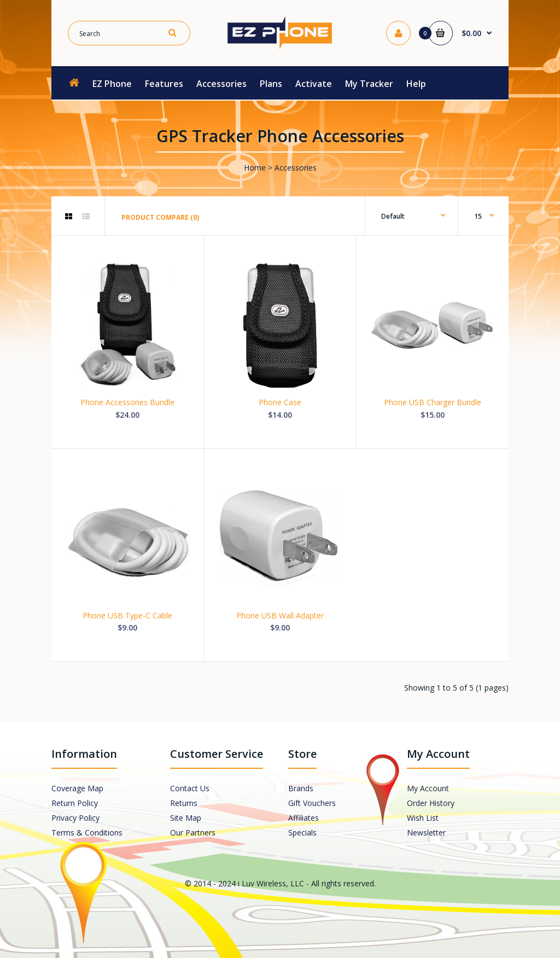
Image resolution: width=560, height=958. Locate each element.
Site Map (186, 818)
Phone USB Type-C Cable (127, 615)
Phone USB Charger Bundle (433, 402)
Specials (302, 833)
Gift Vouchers (312, 803)
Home (255, 168)
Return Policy (75, 803)
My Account (428, 788)
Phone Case (280, 402)
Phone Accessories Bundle (127, 402)
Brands (301, 788)
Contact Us (190, 788)
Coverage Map (77, 788)
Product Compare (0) (160, 217)
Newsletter (426, 833)
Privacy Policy (75, 818)
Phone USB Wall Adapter (280, 615)
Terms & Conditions (87, 833)
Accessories (296, 168)
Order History (431, 803)
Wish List (423, 818)
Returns (184, 803)
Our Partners (193, 833)
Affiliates (304, 818)
